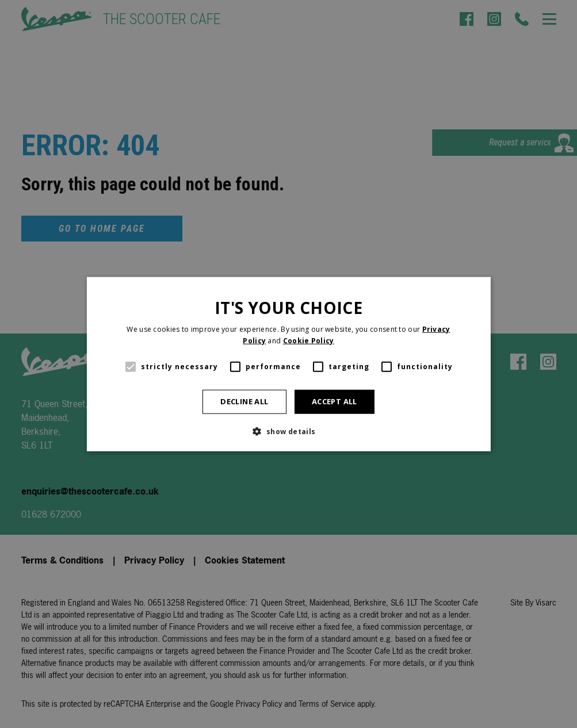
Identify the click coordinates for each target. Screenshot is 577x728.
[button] (288, 431)
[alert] (288, 364)
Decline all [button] (244, 401)
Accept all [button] (335, 401)
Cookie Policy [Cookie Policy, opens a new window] (309, 341)
